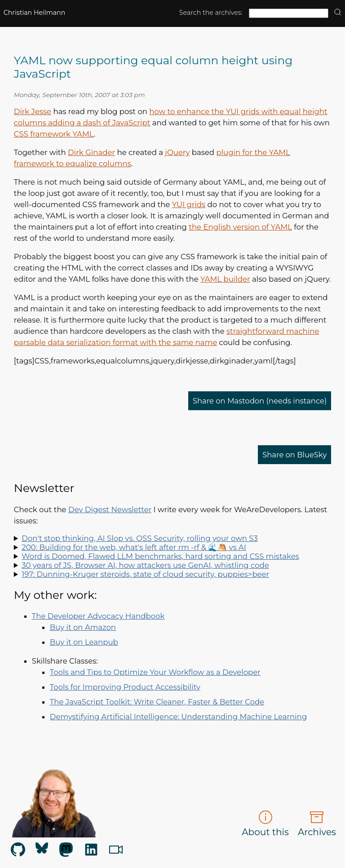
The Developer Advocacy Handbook (98, 616)
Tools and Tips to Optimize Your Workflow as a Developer (155, 672)
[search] (338, 13)
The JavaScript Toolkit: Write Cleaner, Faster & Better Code (157, 702)
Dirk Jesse (33, 111)
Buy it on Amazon (83, 627)
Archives (317, 824)
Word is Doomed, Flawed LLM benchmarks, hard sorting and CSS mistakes (160, 556)
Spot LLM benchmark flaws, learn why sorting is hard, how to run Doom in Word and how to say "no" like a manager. (173, 556)
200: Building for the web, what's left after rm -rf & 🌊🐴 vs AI (134, 547)
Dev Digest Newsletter (110, 509)
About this (265, 824)
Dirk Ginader (91, 152)
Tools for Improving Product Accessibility (125, 687)
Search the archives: (211, 13)
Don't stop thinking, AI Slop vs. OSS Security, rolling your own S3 (139, 538)
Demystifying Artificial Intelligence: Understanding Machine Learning (179, 717)
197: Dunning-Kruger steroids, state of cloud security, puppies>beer (145, 574)
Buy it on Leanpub (84, 642)
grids (189, 204)
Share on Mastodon (259, 401)
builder (225, 279)
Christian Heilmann (35, 13)
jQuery (177, 152)
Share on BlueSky (294, 455)
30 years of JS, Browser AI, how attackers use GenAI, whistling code (145, 565)
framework (54, 134)
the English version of (240, 227)
